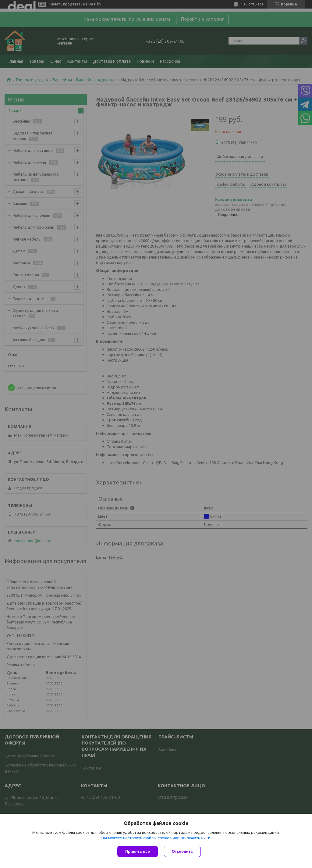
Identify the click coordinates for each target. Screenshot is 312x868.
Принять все (138, 851)
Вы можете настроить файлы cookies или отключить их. (154, 838)
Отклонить (182, 851)
